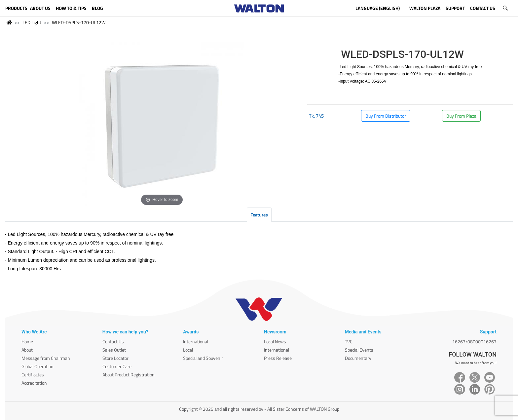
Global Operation (37, 366)
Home (27, 342)
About (27, 350)
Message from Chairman (46, 358)
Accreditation (34, 383)
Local (188, 350)
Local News (275, 342)
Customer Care (117, 366)
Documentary (358, 358)
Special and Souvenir (203, 358)
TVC (349, 342)
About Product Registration (129, 375)
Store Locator (115, 358)
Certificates (33, 375)
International (196, 342)
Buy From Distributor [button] (386, 116)
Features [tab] (259, 215)
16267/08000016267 (474, 342)
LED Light (32, 22)
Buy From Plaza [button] (461, 116)
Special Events (359, 350)
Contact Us (113, 342)
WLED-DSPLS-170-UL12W (79, 22)
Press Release (278, 358)
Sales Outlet (114, 350)
